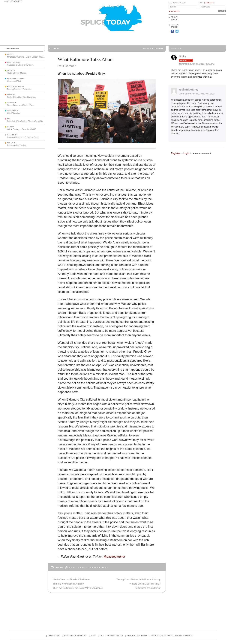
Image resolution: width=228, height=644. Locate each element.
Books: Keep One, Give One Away (21, 97)
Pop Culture (14, 62)
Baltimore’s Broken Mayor (148, 588)
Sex (9, 119)
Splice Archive (14, 1)
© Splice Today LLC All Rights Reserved (172, 636)
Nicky (182, 56)
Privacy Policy (115, 636)
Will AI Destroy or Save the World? (21, 129)
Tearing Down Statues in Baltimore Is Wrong (138, 579)
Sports (11, 70)
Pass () (206, 3)
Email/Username (177, 3)
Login (186, 153)
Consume (12, 103)
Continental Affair (14, 81)
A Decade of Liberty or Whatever (21, 65)
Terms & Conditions (137, 636)
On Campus (13, 111)
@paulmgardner (115, 557)
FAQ (102, 636)
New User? (174, 11)
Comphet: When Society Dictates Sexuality (25, 121)
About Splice (174, 18)
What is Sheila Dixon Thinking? (145, 584)
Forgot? (209, 3)
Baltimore (12, 135)
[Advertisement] (209, 30)
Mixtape (11, 143)
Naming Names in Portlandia (19, 89)
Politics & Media (16, 87)
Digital (11, 127)
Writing (11, 95)
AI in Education (13, 113)
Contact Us (54, 636)
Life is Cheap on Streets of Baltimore (71, 579)
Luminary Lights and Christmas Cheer (23, 137)
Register (175, 153)
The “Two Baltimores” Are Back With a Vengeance (78, 588)
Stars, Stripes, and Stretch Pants (21, 105)
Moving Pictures (16, 79)
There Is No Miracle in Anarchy (68, 584)
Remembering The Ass (17, 145)
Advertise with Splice (75, 636)
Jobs (93, 636)
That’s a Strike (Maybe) (17, 73)
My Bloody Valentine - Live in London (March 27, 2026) (30, 57)
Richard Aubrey (189, 90)
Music (10, 54)
